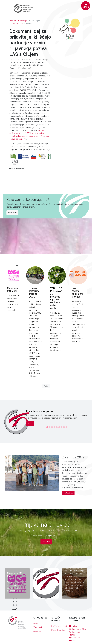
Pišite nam (12, 213)
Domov (13, 21)
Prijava (46, 542)
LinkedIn (74, 626)
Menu (86, 6)
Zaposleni (38, 627)
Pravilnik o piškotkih (60, 630)
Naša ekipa (68, 493)
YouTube (75, 638)
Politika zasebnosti (59, 626)
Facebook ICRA (78, 629)
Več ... (46, 386)
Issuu (73, 641)
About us (37, 631)
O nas (36, 623)
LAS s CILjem (18, 24)
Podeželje (23, 21)
